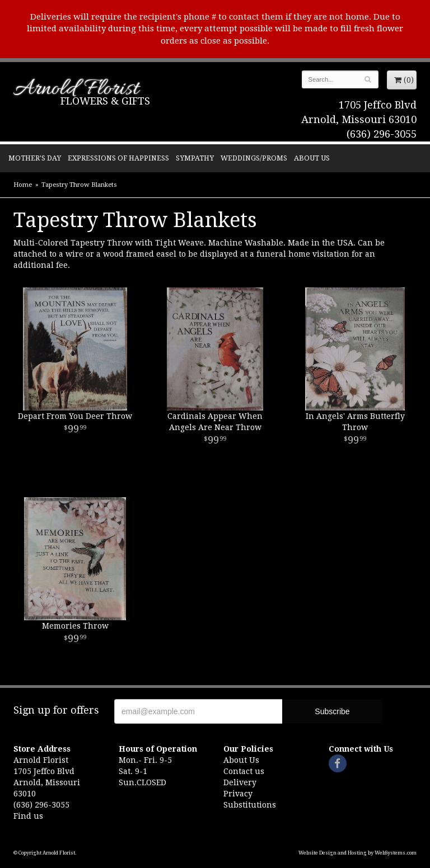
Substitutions (250, 805)
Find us (28, 816)
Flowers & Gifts (105, 101)
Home (23, 185)
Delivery (240, 782)
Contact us (244, 771)
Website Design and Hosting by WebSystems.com (357, 853)
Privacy (238, 794)
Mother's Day (35, 158)
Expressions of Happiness (118, 158)
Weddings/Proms (254, 158)
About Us (312, 158)
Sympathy (195, 158)
